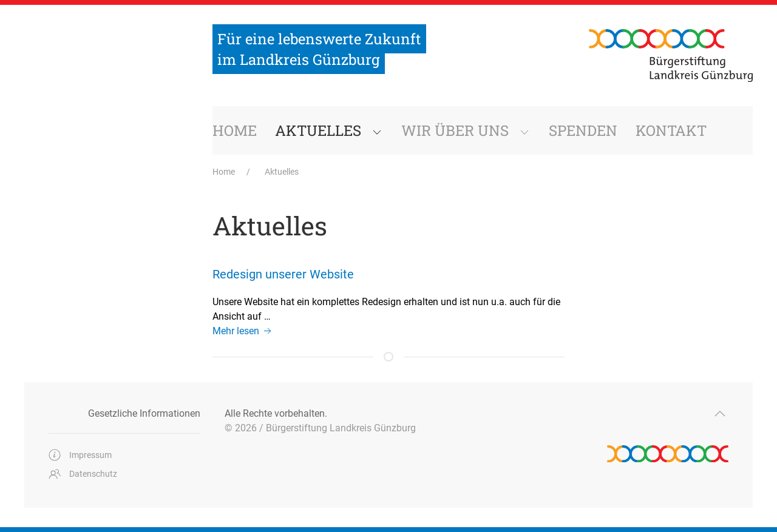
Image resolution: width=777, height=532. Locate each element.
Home (225, 172)
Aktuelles (282, 172)
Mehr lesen (243, 331)
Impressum (80, 455)
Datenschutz (83, 474)
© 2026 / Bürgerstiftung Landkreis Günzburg (320, 428)
